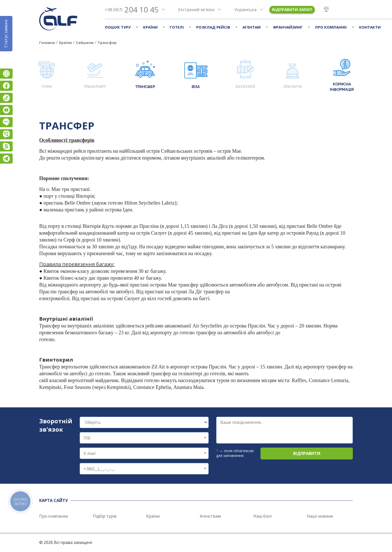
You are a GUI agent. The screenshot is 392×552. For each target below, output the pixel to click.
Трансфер (145, 75)
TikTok (6, 98)
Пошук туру (118, 27)
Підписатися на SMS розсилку (6, 122)
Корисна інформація (342, 75)
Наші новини (320, 516)
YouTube (6, 110)
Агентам (252, 27)
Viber (6, 134)
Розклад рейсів (213, 27)
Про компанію (331, 27)
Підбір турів (105, 516)
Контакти (370, 27)
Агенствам (210, 516)
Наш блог (263, 516)
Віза (196, 75)
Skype (6, 146)
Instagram (6, 74)
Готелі (177, 27)
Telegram (6, 159)
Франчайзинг (288, 27)
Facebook (6, 86)
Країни (150, 27)
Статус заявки (6, 34)
